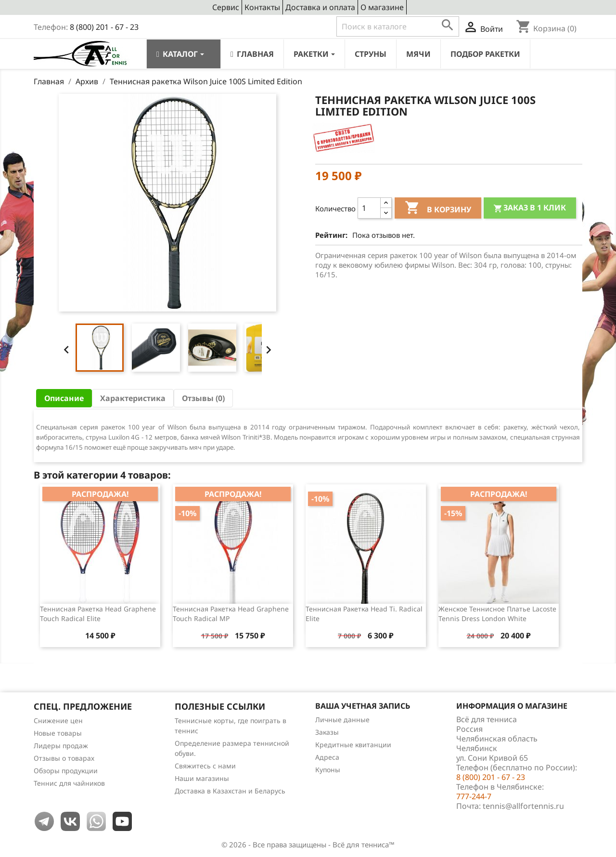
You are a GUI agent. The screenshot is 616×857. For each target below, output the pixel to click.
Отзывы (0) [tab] (203, 398)
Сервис (226, 7)
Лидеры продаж (61, 746)
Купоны (328, 770)
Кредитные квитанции (353, 745)
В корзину (438, 209)
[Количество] (369, 208)
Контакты (262, 7)
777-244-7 (474, 796)
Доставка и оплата (320, 7)
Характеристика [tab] (133, 398)
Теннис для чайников (69, 783)
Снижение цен (58, 721)
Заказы (327, 732)
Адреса (327, 757)
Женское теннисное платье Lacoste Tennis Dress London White (497, 614)
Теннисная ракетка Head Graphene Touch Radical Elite (98, 614)
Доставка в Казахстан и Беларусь (230, 791)
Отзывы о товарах (64, 758)
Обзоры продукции (66, 771)
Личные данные (342, 720)
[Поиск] (398, 26)
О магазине (382, 7)
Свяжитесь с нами (205, 766)
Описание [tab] (64, 398)
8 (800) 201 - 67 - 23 (104, 27)
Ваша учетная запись (363, 706)
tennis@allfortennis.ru (523, 806)
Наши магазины (202, 778)
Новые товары (58, 733)
